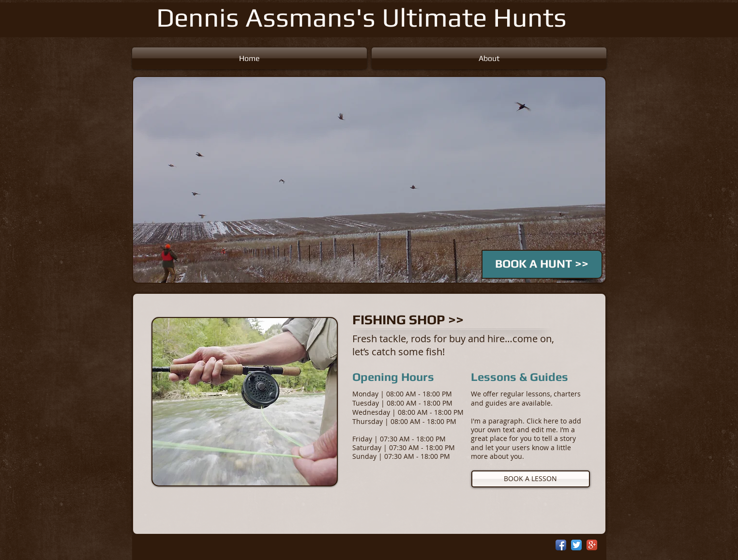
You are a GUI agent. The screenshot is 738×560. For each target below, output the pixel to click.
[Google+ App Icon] (592, 545)
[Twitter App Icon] (576, 545)
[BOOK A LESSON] (531, 479)
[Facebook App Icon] (561, 545)
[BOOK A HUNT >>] (542, 264)
